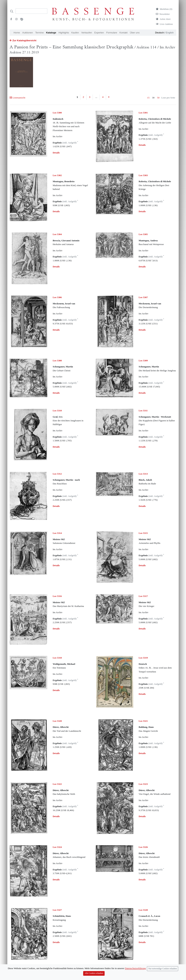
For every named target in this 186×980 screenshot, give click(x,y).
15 (148, 98)
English (170, 33)
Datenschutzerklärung (135, 976)
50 (158, 98)
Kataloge (51, 33)
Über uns (135, 33)
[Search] (31, 11)
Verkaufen (87, 33)
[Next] (109, 97)
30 (153, 98)
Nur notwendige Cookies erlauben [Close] (163, 976)
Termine (39, 33)
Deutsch (159, 33)
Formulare (112, 33)
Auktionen (28, 33)
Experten (99, 33)
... (96, 97)
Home (17, 33)
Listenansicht (17, 98)
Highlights (64, 33)
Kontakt (123, 33)
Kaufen (75, 33)
